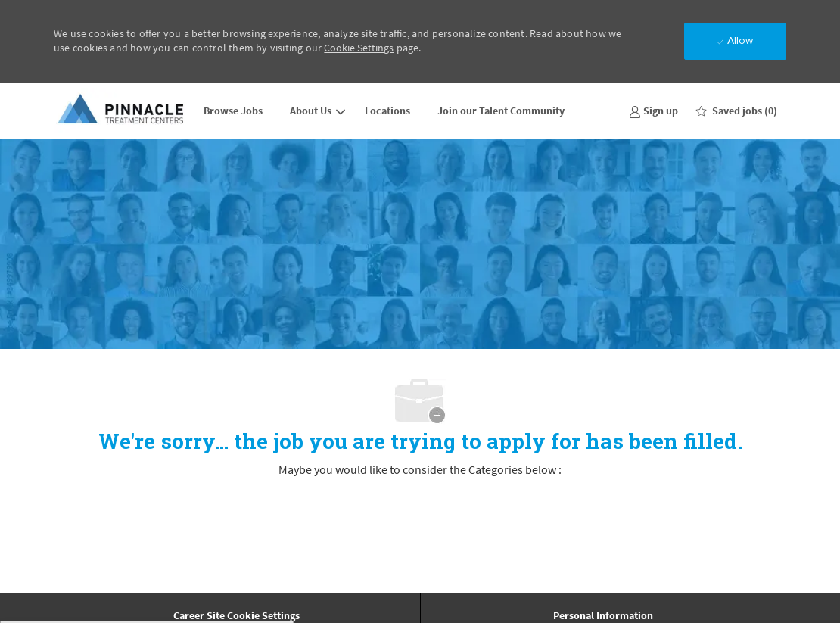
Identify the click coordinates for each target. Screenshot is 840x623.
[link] (653, 110)
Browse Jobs (233, 111)
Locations (387, 111)
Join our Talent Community (501, 111)
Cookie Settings (359, 48)
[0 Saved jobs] (737, 111)
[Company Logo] (122, 110)
